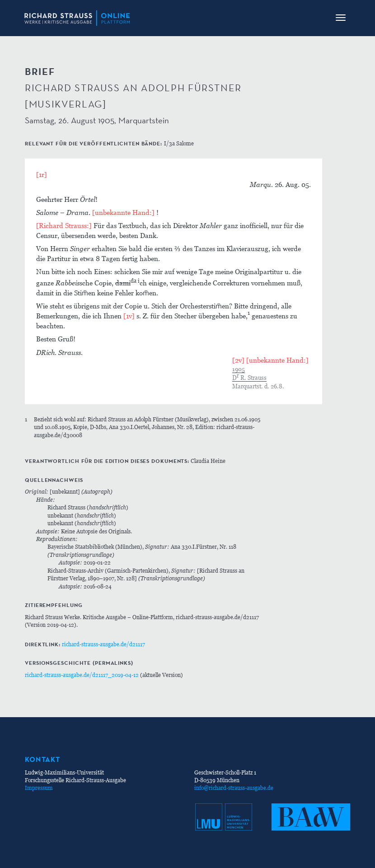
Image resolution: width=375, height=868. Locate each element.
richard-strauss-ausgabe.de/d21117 (103, 644)
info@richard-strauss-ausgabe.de (234, 788)
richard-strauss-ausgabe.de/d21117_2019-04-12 (82, 675)
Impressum (39, 788)
